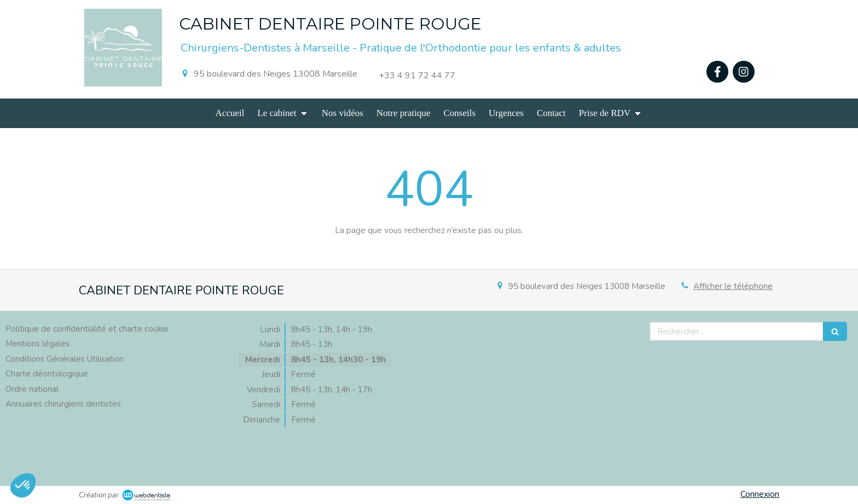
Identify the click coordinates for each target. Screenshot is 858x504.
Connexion (760, 494)
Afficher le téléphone (733, 286)
